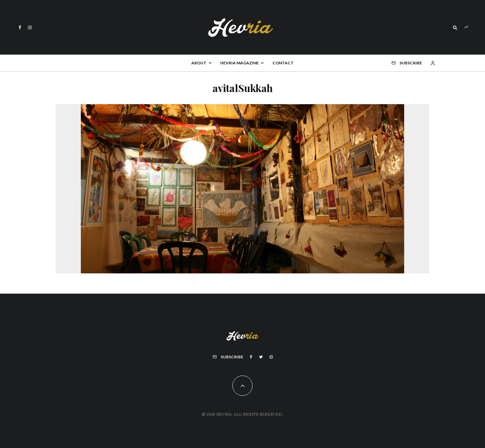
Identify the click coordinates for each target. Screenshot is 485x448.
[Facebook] (20, 27)
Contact (283, 63)
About (199, 63)
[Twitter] (261, 357)
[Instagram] (30, 27)
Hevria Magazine (239, 63)
